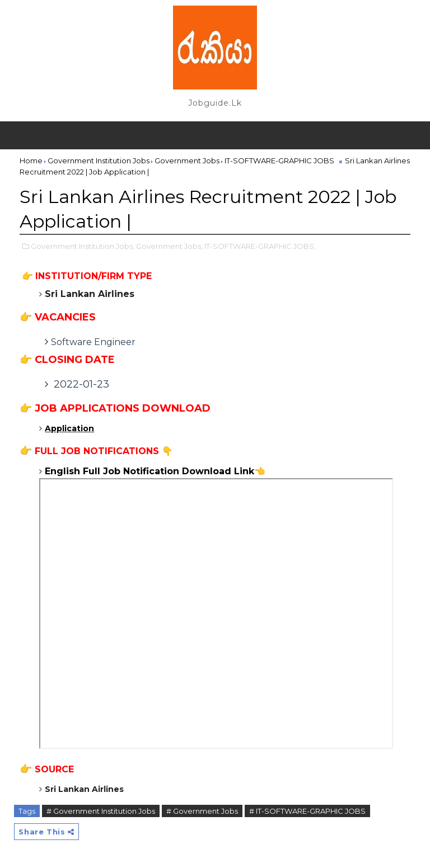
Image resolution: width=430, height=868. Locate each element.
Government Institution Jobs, (83, 246)
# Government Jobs (202, 811)
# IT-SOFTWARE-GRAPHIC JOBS (307, 811)
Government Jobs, (169, 246)
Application (69, 428)
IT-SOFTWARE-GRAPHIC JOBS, (260, 246)
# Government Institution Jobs (101, 811)
